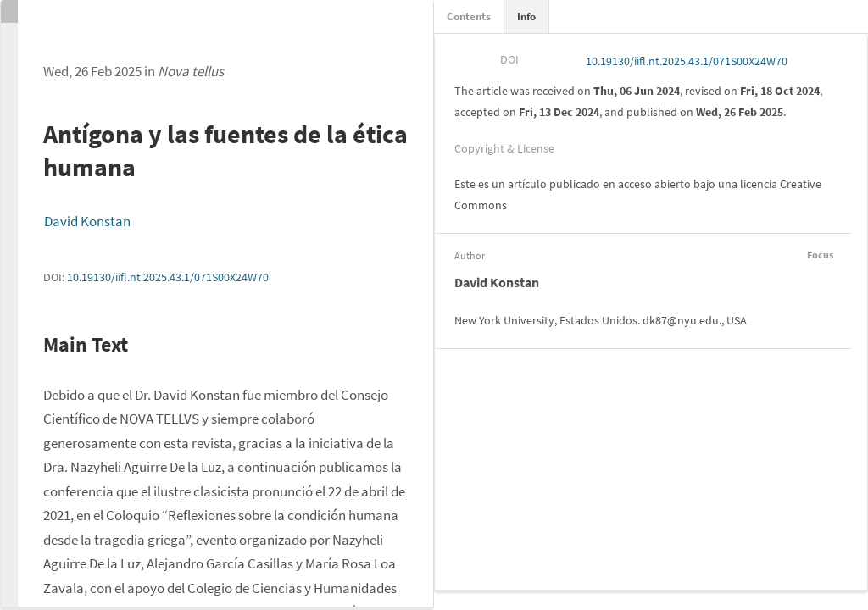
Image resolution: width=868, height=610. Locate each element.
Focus (818, 255)
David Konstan (87, 221)
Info (526, 17)
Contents (469, 17)
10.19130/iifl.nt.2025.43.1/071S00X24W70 (168, 277)
